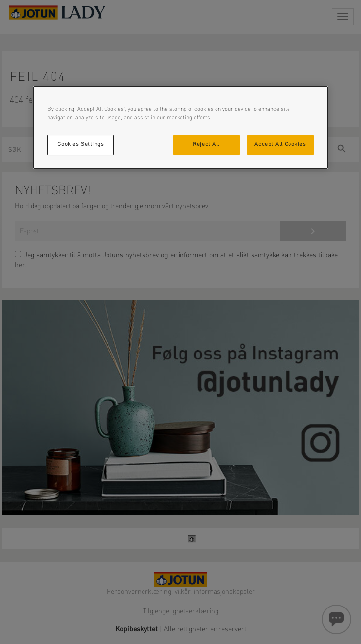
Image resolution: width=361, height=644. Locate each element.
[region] (180, 127)
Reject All (206, 144)
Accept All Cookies (280, 144)
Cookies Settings (80, 144)
